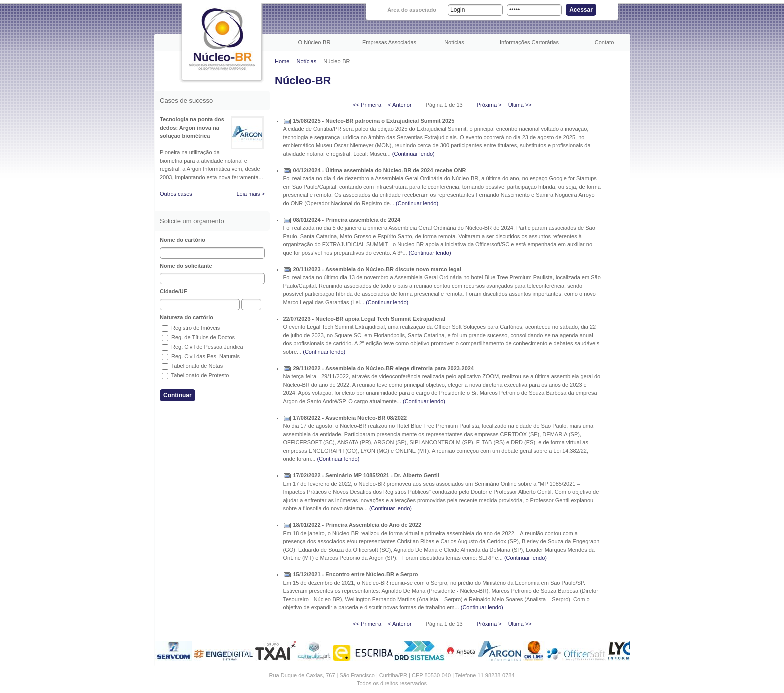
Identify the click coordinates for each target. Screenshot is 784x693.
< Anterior (400, 105)
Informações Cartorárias (529, 42)
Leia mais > (251, 194)
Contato (605, 42)
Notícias (454, 42)
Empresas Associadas (389, 42)
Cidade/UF (173, 291)
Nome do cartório (183, 240)
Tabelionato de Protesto (195, 375)
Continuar (178, 395)
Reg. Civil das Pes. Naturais (201, 356)
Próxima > (489, 105)
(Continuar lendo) (414, 154)
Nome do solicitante (186, 266)
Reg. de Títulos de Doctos (198, 337)
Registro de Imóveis (191, 328)
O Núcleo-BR (315, 42)
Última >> (520, 105)
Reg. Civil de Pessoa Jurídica (203, 347)
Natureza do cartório (187, 317)
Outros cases (176, 194)
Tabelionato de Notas (192, 366)
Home (282, 61)
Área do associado (412, 10)
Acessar (581, 10)
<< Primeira (367, 105)
